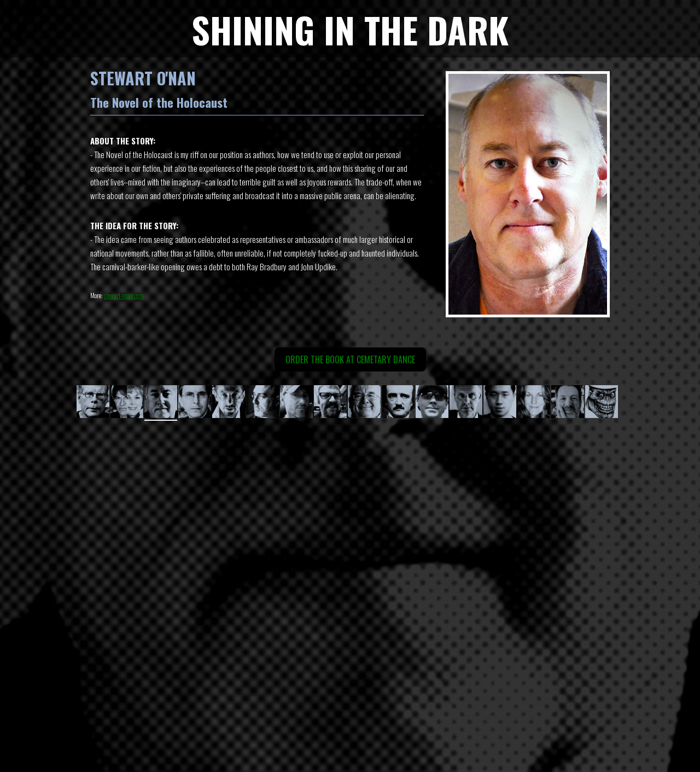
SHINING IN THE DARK (350, 29)
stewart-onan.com (124, 295)
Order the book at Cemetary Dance (350, 359)
